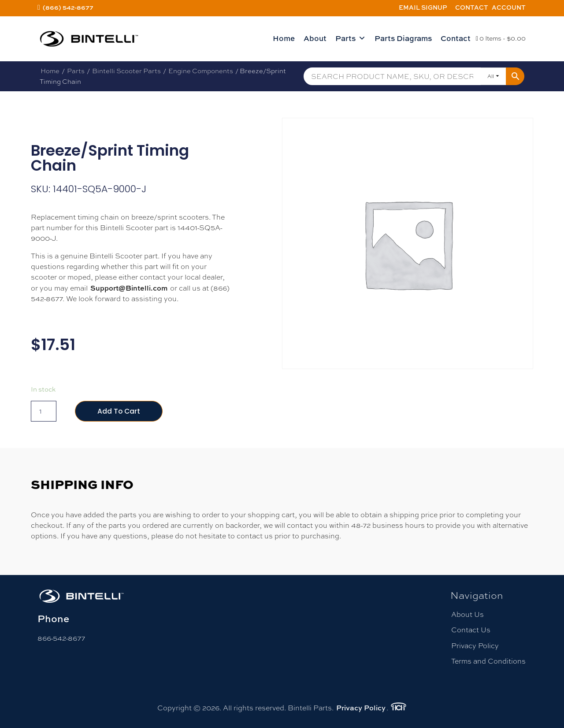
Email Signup (423, 7)
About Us (468, 615)
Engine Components (201, 71)
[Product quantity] (44, 411)
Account (509, 7)
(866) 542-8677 (68, 7)
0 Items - (501, 38)
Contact (472, 7)
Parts (351, 38)
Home (284, 38)
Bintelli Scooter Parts (126, 71)
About (315, 38)
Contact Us (471, 630)
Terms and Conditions (488, 661)
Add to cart (119, 411)
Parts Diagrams (403, 38)
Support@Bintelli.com (129, 288)
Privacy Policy (475, 646)
